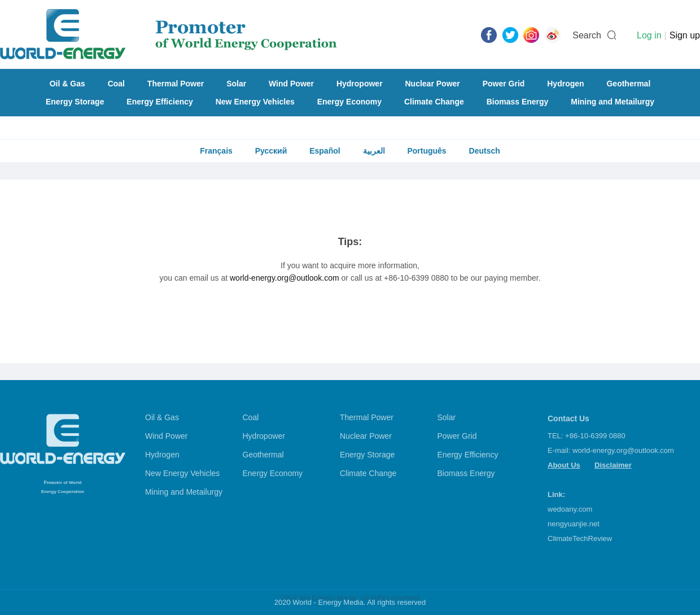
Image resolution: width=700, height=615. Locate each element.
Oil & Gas (67, 84)
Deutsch (485, 151)
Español (325, 151)
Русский (271, 151)
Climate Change (434, 102)
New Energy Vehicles (255, 102)
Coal (116, 84)
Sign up (685, 35)
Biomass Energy (518, 102)
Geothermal (628, 84)
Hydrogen (565, 84)
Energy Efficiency (160, 102)
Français (216, 151)
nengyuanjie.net (574, 524)
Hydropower (360, 84)
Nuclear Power (433, 84)
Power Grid (504, 84)
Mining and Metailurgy (613, 102)
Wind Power (291, 84)
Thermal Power (176, 84)
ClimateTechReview (580, 538)
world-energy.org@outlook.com (285, 278)
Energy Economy (349, 102)
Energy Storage (75, 102)
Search (587, 35)
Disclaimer (613, 465)
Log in (649, 35)
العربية (374, 151)
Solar (236, 84)
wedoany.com (570, 509)
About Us (564, 465)
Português (426, 151)
